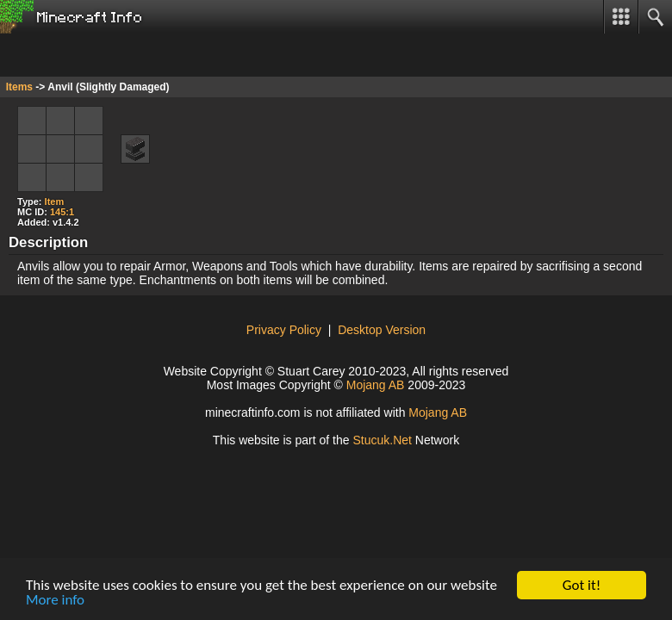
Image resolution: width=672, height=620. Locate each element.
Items (19, 87)
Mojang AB (376, 385)
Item (55, 201)
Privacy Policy (284, 330)
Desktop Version (382, 330)
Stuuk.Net (382, 440)
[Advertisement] (138, 55)
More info (55, 601)
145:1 (62, 212)
